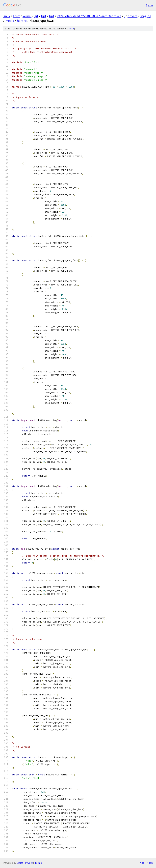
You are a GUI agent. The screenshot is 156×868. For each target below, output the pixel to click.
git (36, 16)
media (10, 21)
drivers (132, 16)
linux (7, 16)
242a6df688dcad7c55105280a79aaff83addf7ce (89, 16)
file (71, 29)
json (150, 863)
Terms (38, 863)
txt (142, 863)
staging (146, 16)
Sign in (149, 5)
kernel (27, 16)
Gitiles (20, 863)
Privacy (29, 863)
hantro (22, 21)
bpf (44, 16)
